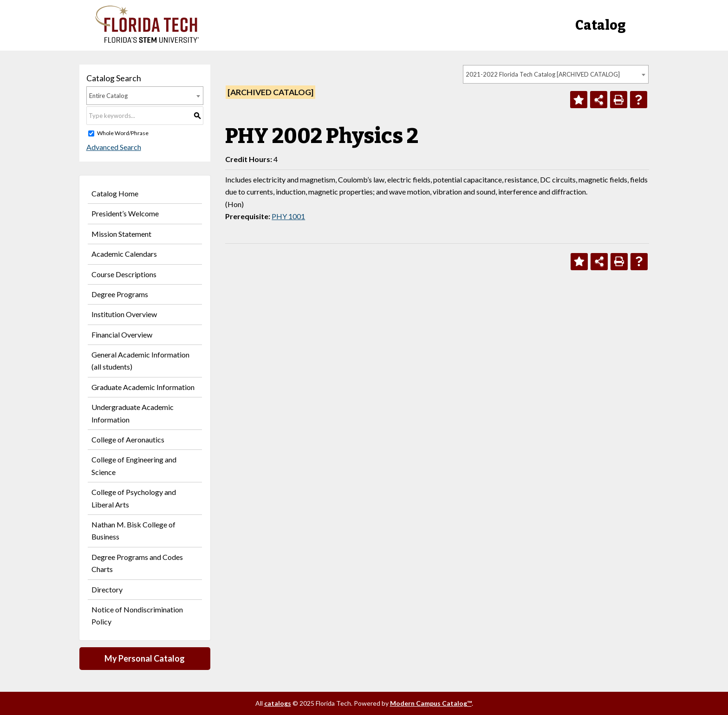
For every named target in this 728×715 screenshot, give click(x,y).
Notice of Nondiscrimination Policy (137, 615)
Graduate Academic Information (143, 387)
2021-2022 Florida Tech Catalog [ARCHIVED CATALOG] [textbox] (543, 74)
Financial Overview (122, 335)
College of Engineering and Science (134, 465)
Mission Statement (121, 234)
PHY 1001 (288, 216)
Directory (107, 589)
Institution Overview (124, 314)
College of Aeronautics (128, 439)
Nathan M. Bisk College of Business (133, 530)
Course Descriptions (124, 274)
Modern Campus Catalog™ (431, 703)
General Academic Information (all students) (140, 361)
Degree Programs (120, 294)
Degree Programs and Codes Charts (137, 563)
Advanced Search (114, 147)
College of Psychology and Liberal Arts (134, 498)
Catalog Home (115, 193)
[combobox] (556, 74)
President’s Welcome (125, 213)
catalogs (278, 703)
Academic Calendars (124, 254)
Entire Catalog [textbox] (108, 96)
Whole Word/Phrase (123, 133)
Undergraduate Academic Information (133, 413)
